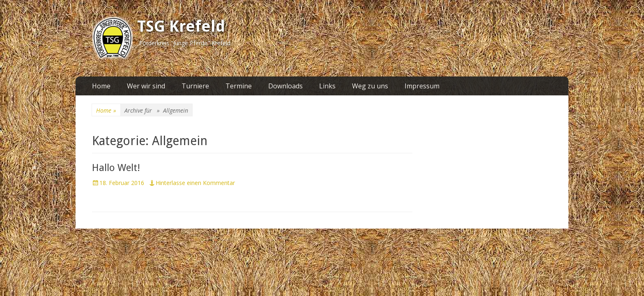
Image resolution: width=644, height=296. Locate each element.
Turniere (195, 86)
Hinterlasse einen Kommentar (195, 183)
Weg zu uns (370, 86)
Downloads (285, 86)
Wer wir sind (146, 86)
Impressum (422, 86)
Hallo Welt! (116, 168)
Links (327, 86)
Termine (239, 86)
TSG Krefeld (181, 26)
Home (101, 86)
